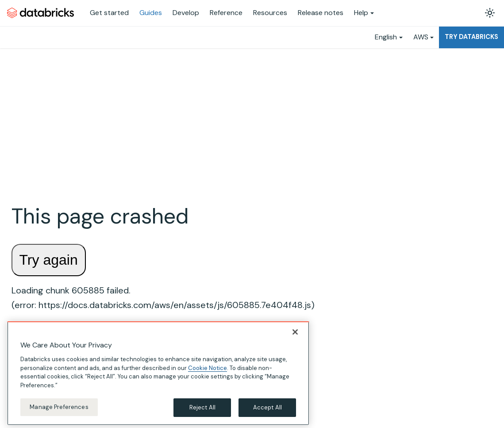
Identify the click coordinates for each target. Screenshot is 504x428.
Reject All (202, 414)
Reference (226, 13)
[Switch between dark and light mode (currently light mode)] (490, 13)
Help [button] (361, 13)
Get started (109, 13)
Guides (151, 13)
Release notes (321, 13)
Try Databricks (471, 37)
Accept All (267, 414)
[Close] (295, 338)
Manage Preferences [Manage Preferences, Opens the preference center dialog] (59, 413)
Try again (49, 260)
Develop (186, 13)
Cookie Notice (208, 374)
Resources (270, 13)
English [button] (386, 37)
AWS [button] (421, 37)
